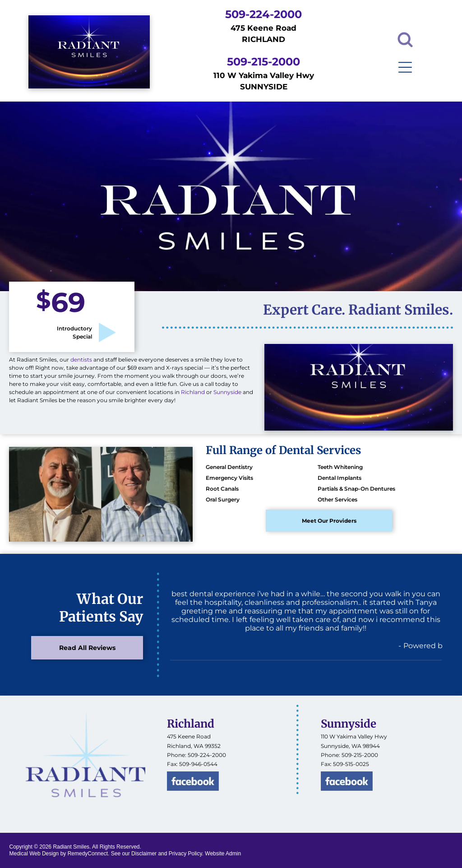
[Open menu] (405, 67)
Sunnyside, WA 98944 (350, 746)
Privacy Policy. (186, 854)
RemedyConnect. (89, 854)
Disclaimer (144, 854)
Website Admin (223, 854)
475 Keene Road (189, 736)
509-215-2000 (360, 755)
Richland (193, 392)
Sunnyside (227, 392)
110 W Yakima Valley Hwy (354, 736)
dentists (81, 360)
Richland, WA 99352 (194, 746)
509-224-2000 (207, 755)
